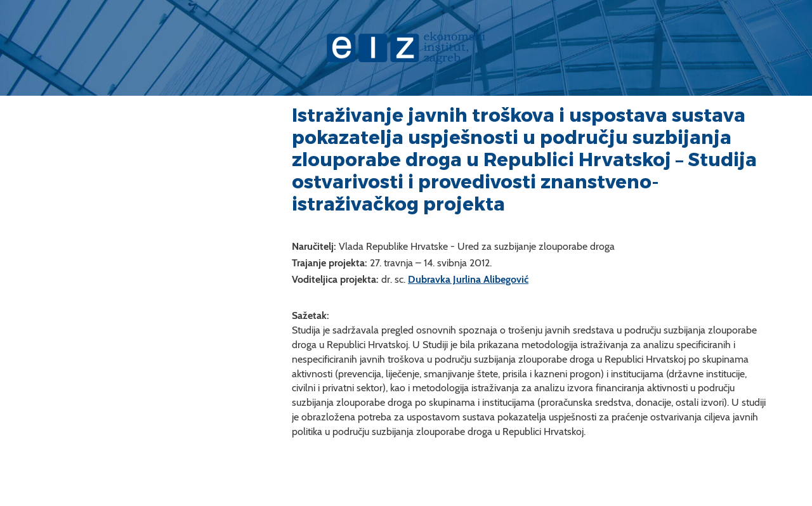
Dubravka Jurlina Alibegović (468, 279)
